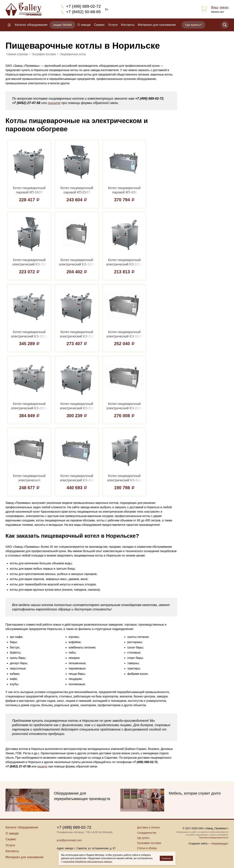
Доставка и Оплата (148, 827)
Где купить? (193, 25)
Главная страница (17, 54)
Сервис (99, 25)
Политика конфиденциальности (214, 837)
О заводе (84, 25)
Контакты (128, 25)
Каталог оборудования (31, 25)
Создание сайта (198, 844)
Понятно (166, 858)
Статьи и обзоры (147, 848)
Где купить (143, 838)
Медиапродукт (220, 844)
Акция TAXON (62, 25)
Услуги (113, 25)
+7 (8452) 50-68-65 (83, 12)
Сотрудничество (147, 833)
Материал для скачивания (157, 25)
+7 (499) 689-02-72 (83, 6)
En (107, 9)
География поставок (44, 54)
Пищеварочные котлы (73, 54)
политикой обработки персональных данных (88, 862)
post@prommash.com (69, 840)
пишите (54, 103)
